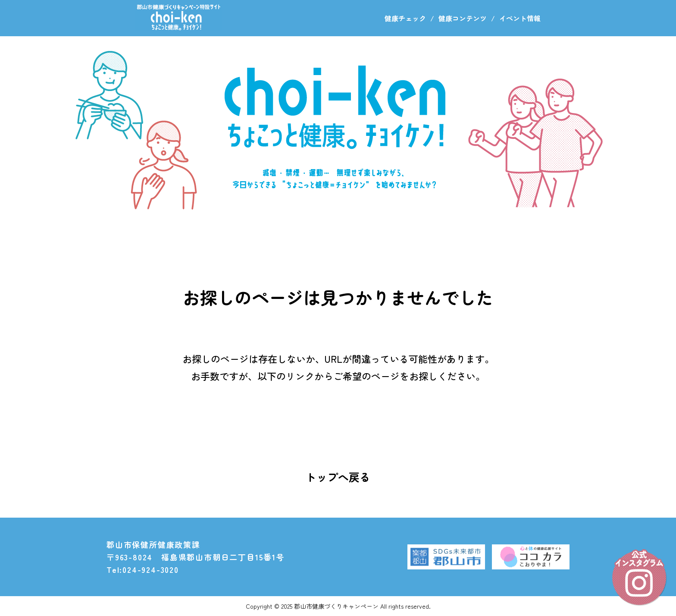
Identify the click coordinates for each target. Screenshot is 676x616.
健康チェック (405, 18)
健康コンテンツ (463, 18)
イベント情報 (520, 18)
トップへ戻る (338, 477)
